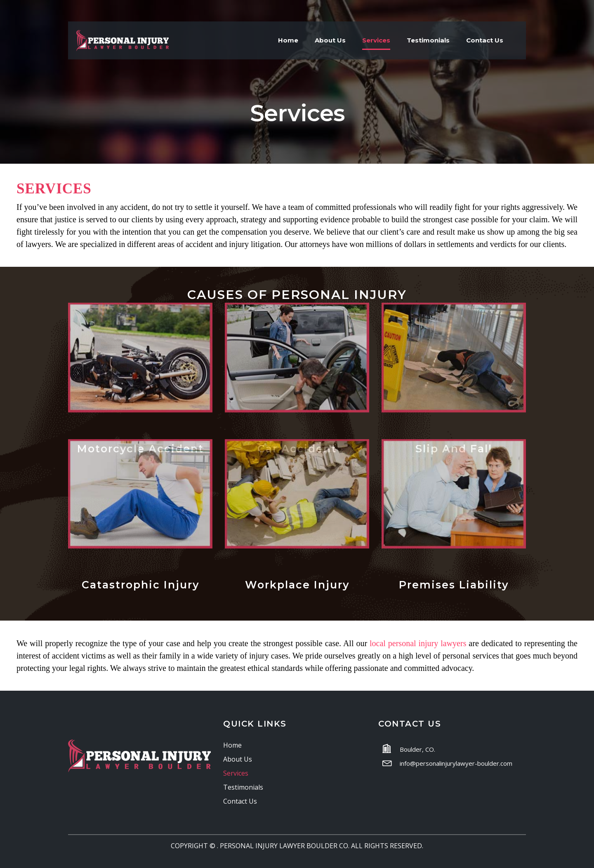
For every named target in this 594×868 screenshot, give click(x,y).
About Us (330, 40)
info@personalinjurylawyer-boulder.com (456, 763)
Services (376, 40)
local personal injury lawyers (418, 643)
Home (288, 40)
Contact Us (485, 40)
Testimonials (428, 40)
